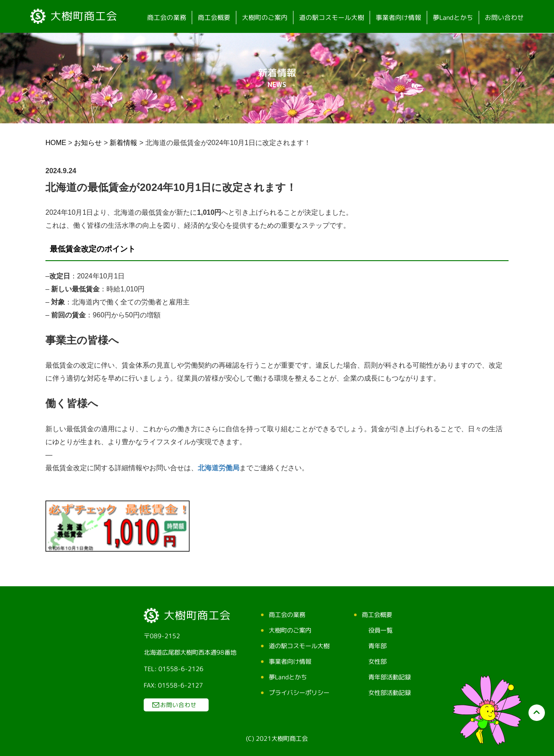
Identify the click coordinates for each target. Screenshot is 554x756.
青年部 (377, 646)
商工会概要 (214, 18)
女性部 (377, 662)
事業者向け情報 (398, 18)
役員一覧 (380, 630)
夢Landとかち (453, 18)
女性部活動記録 (389, 693)
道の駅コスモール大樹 (332, 18)
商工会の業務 (167, 18)
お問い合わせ (504, 18)
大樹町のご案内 (265, 18)
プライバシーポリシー (299, 693)
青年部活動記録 (389, 677)
